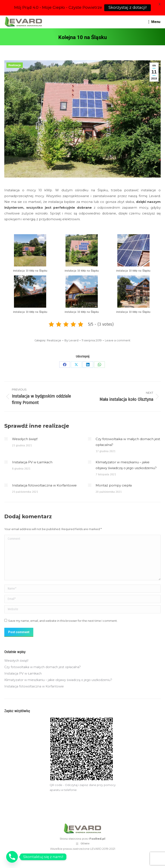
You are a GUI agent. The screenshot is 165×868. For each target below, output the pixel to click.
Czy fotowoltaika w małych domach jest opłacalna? (128, 442)
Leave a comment (118, 340)
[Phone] (12, 857)
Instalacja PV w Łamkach (32, 462)
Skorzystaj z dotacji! (128, 8)
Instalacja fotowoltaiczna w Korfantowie (44, 485)
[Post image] (6, 439)
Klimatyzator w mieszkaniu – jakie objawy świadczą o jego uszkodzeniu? (126, 465)
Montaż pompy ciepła (114, 485)
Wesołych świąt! (25, 439)
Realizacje (15, 65)
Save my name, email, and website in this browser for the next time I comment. (63, 621)
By (71, 340)
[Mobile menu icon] (154, 22)
